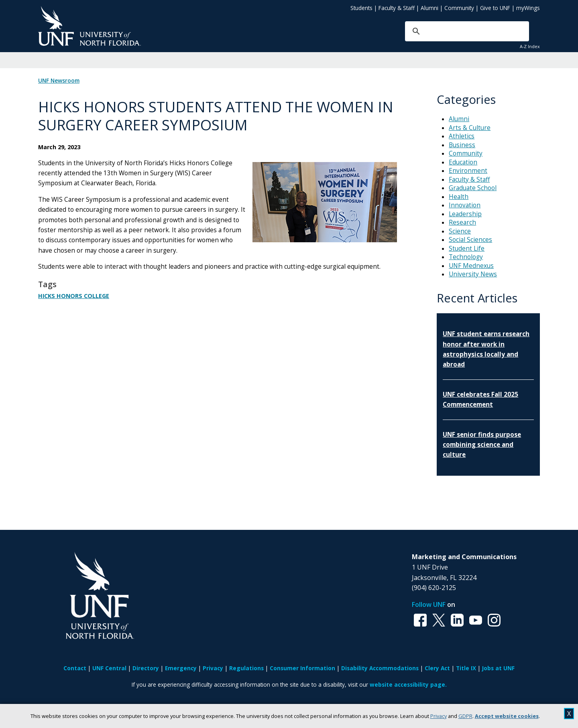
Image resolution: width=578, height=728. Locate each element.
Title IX (466, 668)
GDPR (465, 716)
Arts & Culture (470, 128)
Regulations (246, 668)
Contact (75, 668)
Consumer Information (302, 668)
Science (460, 231)
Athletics (462, 136)
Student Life (467, 248)
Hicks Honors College (74, 296)
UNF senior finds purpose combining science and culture (482, 445)
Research (462, 222)
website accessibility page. (408, 684)
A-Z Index (530, 46)
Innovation (465, 205)
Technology (466, 257)
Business (462, 145)
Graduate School (473, 188)
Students (361, 8)
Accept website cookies (507, 716)
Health (459, 197)
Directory (146, 668)
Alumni (429, 8)
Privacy (439, 716)
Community (459, 8)
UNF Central (109, 668)
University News (473, 274)
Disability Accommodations (380, 668)
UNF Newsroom (59, 81)
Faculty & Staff (397, 8)
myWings (528, 8)
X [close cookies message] (569, 714)
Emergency (181, 668)
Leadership (465, 214)
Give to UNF (495, 8)
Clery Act (437, 668)
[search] (455, 31)
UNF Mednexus (471, 266)
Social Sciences (470, 240)
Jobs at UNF (498, 668)
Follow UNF (429, 604)
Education (463, 162)
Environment (468, 171)
